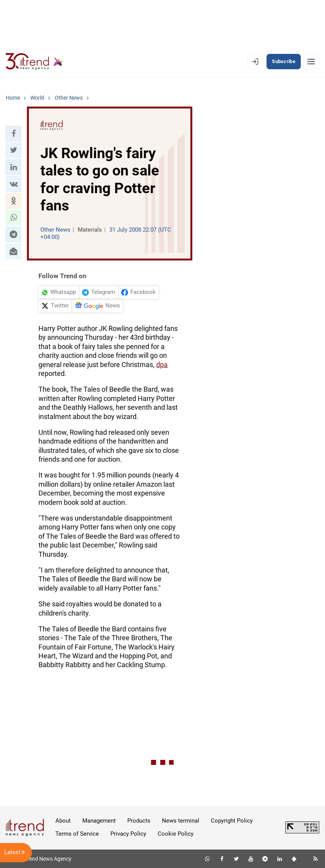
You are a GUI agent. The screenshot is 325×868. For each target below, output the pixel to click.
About (63, 821)
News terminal (181, 821)
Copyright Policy (232, 821)
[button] (13, 134)
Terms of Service (77, 834)
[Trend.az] (34, 62)
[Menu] (311, 62)
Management (99, 821)
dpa (162, 365)
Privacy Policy (128, 834)
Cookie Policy (176, 834)
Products (139, 821)
